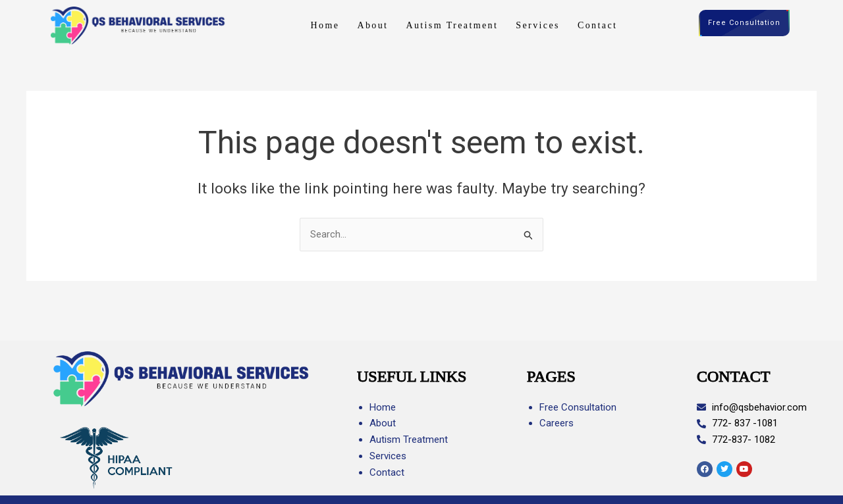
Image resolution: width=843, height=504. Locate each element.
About (372, 25)
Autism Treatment (452, 25)
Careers (557, 423)
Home (325, 25)
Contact (597, 25)
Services (538, 25)
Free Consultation (744, 23)
